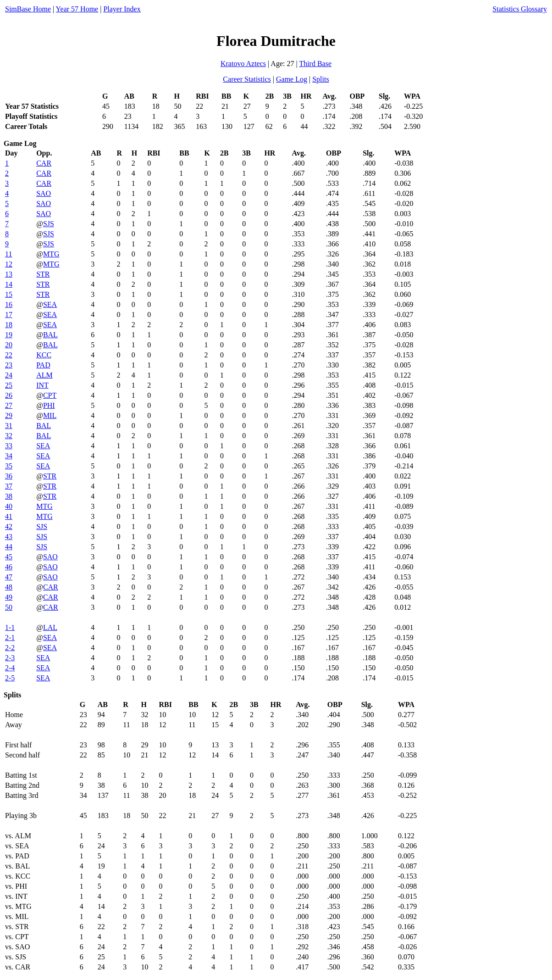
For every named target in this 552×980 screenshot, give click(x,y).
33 (9, 446)
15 (9, 294)
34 (9, 456)
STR (43, 274)
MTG (51, 254)
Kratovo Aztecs (243, 64)
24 (9, 375)
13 (9, 274)
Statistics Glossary (520, 9)
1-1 (10, 627)
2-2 (10, 648)
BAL (50, 335)
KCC (44, 355)
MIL (50, 415)
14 (9, 284)
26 (9, 395)
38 (9, 496)
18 (9, 325)
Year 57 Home (77, 9)
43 (9, 537)
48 (9, 587)
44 (9, 547)
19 (9, 335)
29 (9, 415)
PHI (49, 405)
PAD (43, 365)
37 (9, 486)
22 (9, 355)
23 (9, 365)
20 (9, 345)
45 (9, 557)
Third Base (315, 64)
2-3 (10, 658)
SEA (50, 304)
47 (9, 577)
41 (9, 516)
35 (9, 466)
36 (9, 476)
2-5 (10, 678)
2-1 (10, 638)
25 (9, 385)
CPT (50, 395)
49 (9, 597)
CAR (44, 163)
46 (9, 567)
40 (9, 506)
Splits (320, 79)
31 (9, 426)
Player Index (122, 9)
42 (9, 526)
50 (9, 607)
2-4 (10, 668)
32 (9, 436)
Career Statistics (247, 79)
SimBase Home (28, 9)
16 (9, 304)
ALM (44, 375)
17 (9, 315)
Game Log (292, 79)
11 (8, 254)
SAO (44, 193)
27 (9, 405)
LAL (50, 627)
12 (9, 264)
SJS (49, 224)
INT (42, 385)
